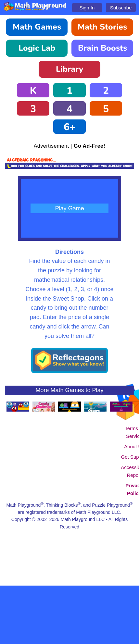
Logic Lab (37, 48)
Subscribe (121, 8)
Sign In (87, 8)
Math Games (37, 27)
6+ (69, 127)
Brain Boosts (102, 48)
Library (69, 69)
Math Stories (102, 27)
